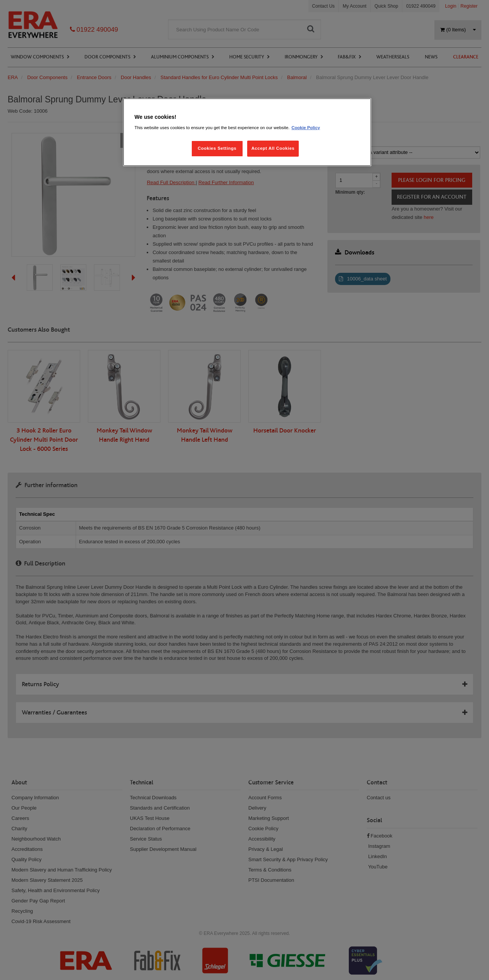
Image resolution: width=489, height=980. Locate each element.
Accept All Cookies (273, 148)
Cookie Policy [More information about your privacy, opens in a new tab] (306, 128)
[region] (247, 132)
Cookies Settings (217, 148)
